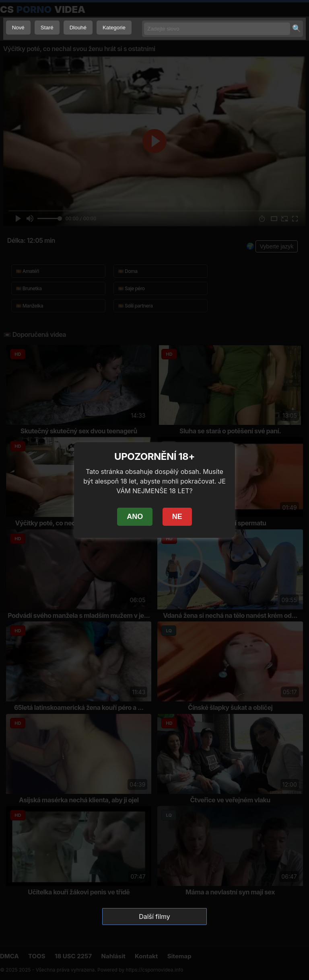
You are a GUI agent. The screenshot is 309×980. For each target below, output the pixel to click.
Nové (18, 28)
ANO (135, 517)
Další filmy (154, 916)
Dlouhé (78, 28)
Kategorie (114, 28)
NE (177, 517)
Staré (47, 28)
